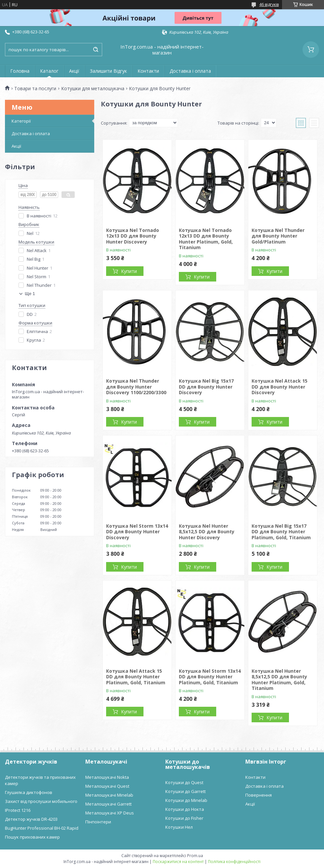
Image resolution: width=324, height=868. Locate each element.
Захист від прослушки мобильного (41, 801)
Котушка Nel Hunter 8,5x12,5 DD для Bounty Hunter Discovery (207, 532)
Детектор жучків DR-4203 (31, 819)
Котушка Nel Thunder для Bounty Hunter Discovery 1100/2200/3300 (136, 387)
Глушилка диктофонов (29, 792)
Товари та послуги (35, 89)
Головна (20, 71)
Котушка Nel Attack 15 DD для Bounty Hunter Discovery (280, 387)
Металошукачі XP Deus (110, 813)
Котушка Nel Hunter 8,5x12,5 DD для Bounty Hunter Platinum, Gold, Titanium (279, 680)
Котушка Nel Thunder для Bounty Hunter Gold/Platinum (278, 236)
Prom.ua (195, 856)
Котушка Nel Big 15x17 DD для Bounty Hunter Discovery (206, 387)
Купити (129, 271)
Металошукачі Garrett (108, 804)
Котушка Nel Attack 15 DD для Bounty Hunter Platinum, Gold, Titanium (136, 677)
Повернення (259, 795)
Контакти (148, 71)
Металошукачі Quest (107, 786)
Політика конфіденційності (234, 862)
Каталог (49, 71)
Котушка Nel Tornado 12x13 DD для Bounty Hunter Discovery (133, 236)
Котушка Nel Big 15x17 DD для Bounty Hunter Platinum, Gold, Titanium (281, 532)
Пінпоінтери (98, 822)
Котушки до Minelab (186, 800)
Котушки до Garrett (185, 791)
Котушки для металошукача (93, 89)
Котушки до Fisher (184, 818)
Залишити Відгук (108, 71)
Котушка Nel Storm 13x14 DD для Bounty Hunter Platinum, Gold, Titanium (210, 677)
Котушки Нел (179, 827)
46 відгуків (269, 4)
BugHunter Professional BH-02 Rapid (42, 828)
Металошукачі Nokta (107, 777)
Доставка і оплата (190, 71)
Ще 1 (30, 294)
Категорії (21, 121)
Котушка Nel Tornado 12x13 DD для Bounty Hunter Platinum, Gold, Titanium (206, 239)
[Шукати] (96, 50)
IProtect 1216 (18, 810)
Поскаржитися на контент (178, 862)
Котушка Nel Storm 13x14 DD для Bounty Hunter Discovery (137, 532)
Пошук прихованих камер (32, 837)
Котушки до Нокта (185, 809)
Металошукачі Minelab (109, 795)
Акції (74, 71)
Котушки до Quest (184, 782)
